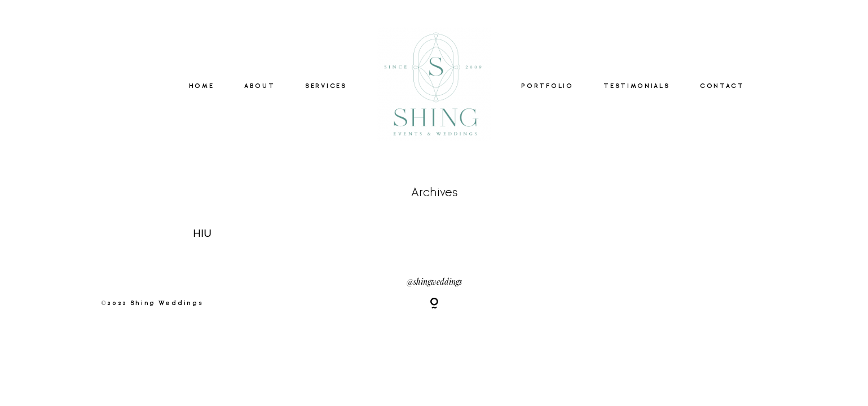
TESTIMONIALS (636, 86)
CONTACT (722, 86)
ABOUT (259, 86)
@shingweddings (434, 282)
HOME (202, 86)
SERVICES (326, 86)
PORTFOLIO (547, 86)
